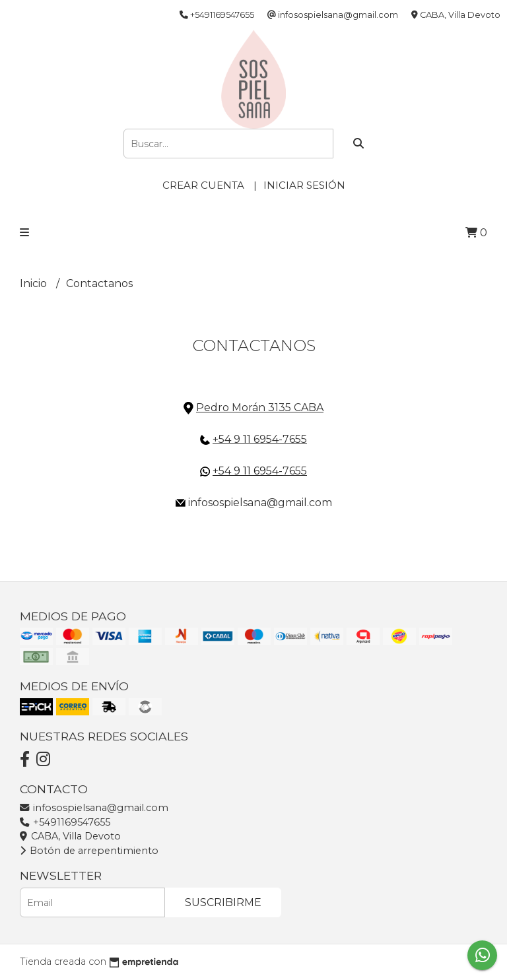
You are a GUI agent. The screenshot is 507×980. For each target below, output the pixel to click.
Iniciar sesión (304, 185)
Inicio (35, 283)
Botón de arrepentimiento (89, 851)
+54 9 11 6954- (248, 471)
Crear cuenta (203, 185)
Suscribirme (223, 902)
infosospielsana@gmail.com (94, 808)
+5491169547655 (65, 822)
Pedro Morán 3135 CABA (260, 408)
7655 (295, 471)
